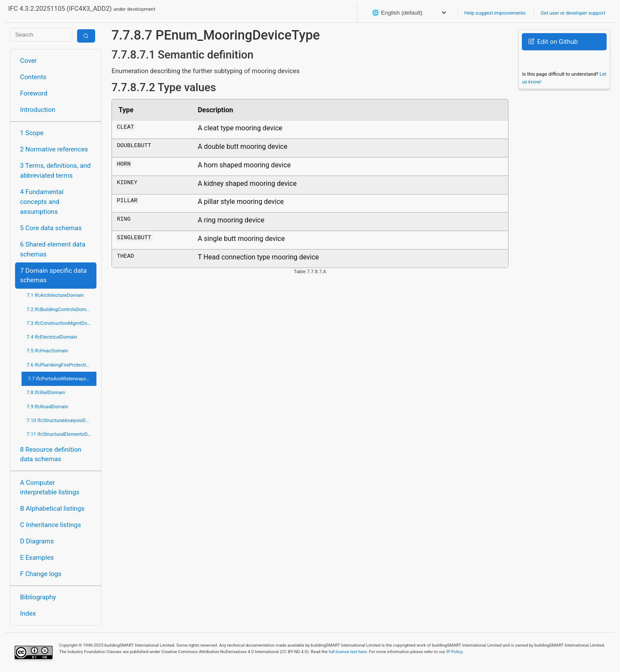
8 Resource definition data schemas (51, 455)
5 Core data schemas (51, 228)
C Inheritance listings (51, 525)
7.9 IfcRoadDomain (48, 407)
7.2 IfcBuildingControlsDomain (60, 309)
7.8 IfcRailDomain (46, 392)
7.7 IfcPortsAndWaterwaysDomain (62, 379)
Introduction (38, 110)
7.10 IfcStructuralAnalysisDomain (62, 420)
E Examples (37, 558)
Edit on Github (553, 42)
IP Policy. (455, 652)
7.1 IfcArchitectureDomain (55, 295)
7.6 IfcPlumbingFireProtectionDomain (62, 365)
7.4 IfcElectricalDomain (52, 337)
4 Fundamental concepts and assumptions (42, 202)
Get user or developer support (573, 13)
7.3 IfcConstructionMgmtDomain (62, 323)
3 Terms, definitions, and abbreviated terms (56, 171)
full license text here (348, 652)
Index (28, 613)
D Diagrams (37, 541)
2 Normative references (54, 149)
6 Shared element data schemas (53, 249)
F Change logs (41, 574)
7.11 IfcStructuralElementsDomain (62, 434)
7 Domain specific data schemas (54, 276)
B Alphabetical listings (53, 509)
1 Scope (32, 133)
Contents (33, 77)
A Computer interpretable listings (50, 488)
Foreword (34, 93)
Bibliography (38, 597)
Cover (29, 61)
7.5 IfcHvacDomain (47, 351)
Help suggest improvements (495, 13)
